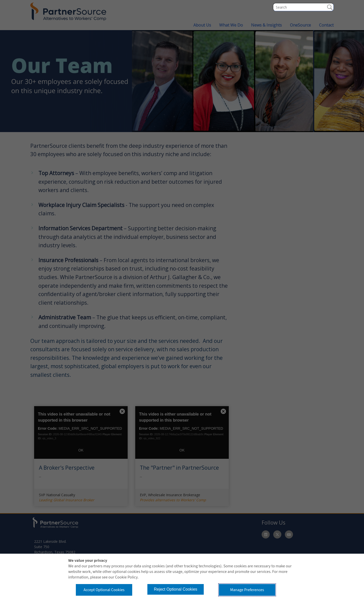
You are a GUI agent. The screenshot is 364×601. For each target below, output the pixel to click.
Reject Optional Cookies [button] (176, 589)
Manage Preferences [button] (247, 590)
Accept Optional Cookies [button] (104, 590)
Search (330, 7)
